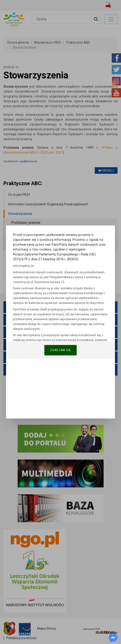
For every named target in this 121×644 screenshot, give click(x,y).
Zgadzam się (60, 350)
